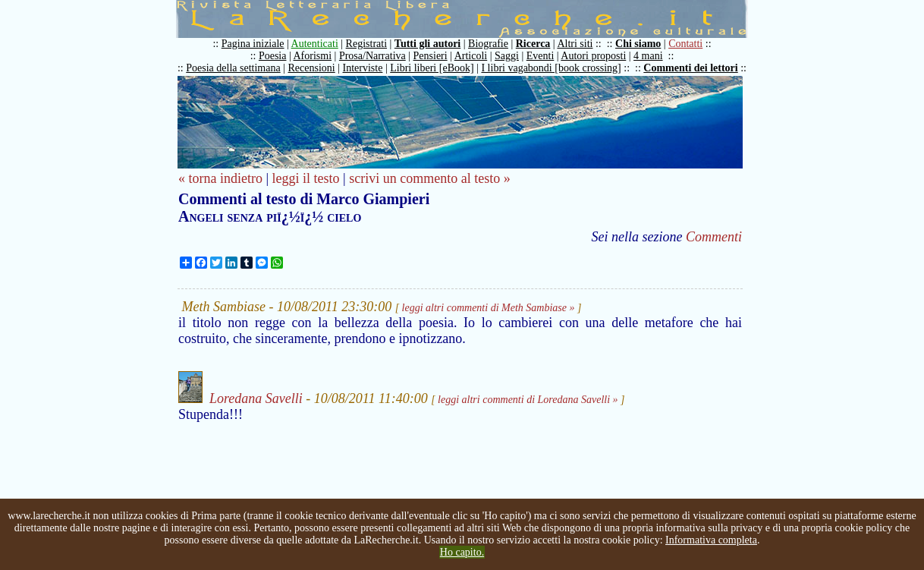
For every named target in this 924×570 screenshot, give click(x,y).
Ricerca (533, 44)
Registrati (366, 44)
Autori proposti (593, 56)
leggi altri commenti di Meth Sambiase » (489, 308)
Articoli (471, 56)
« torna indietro (220, 178)
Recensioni (312, 68)
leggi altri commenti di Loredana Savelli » (528, 400)
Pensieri (431, 56)
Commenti (714, 237)
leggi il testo (306, 178)
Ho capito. (462, 552)
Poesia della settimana (233, 68)
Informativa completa (711, 540)
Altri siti (575, 44)
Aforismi (313, 56)
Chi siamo (638, 44)
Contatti (685, 44)
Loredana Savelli (256, 398)
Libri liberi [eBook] (432, 68)
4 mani (648, 56)
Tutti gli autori (427, 44)
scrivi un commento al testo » (429, 178)
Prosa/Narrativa (372, 56)
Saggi (507, 56)
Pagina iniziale (253, 44)
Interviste (363, 68)
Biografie (488, 44)
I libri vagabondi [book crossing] (551, 68)
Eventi (541, 56)
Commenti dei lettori (690, 68)
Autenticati (315, 44)
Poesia (273, 56)
